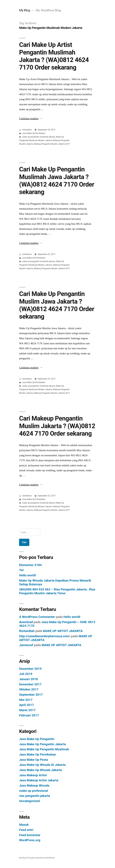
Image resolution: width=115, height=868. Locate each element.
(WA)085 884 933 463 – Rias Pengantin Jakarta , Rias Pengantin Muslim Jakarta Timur (57, 591)
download (26, 622)
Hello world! (28, 575)
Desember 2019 (30, 669)
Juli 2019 (26, 674)
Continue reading (31, 118)
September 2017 (31, 695)
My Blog (25, 10)
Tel (21, 570)
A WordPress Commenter (37, 617)
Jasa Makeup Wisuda (34, 785)
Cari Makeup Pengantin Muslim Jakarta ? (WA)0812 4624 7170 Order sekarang (57, 426)
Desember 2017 (30, 684)
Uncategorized (29, 801)
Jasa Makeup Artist (33, 775)
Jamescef (26, 645)
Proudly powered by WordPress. (41, 858)
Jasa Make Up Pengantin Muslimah (44, 749)
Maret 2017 (27, 710)
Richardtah (27, 631)
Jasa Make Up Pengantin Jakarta (42, 744)
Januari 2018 (28, 679)
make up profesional (34, 791)
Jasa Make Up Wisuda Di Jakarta (42, 765)
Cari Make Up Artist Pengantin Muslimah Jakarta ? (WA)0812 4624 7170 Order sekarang (54, 56)
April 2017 (26, 705)
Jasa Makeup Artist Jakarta (39, 780)
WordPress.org (30, 840)
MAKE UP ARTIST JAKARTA (63, 631)
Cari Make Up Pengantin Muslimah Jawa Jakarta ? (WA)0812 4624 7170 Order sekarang (57, 181)
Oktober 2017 (29, 689)
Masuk (24, 825)
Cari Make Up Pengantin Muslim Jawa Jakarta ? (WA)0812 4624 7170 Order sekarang (57, 305)
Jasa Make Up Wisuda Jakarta (40, 770)
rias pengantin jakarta (35, 796)
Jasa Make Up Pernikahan (34, 133)
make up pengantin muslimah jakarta (39, 137)
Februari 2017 (29, 715)
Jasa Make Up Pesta (33, 760)
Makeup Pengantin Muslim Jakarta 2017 (52, 144)
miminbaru (27, 130)
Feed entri (26, 830)
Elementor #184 (30, 565)
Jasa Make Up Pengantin (37, 739)
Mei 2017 (26, 700)
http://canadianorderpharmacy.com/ (45, 636)
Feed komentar (30, 835)
